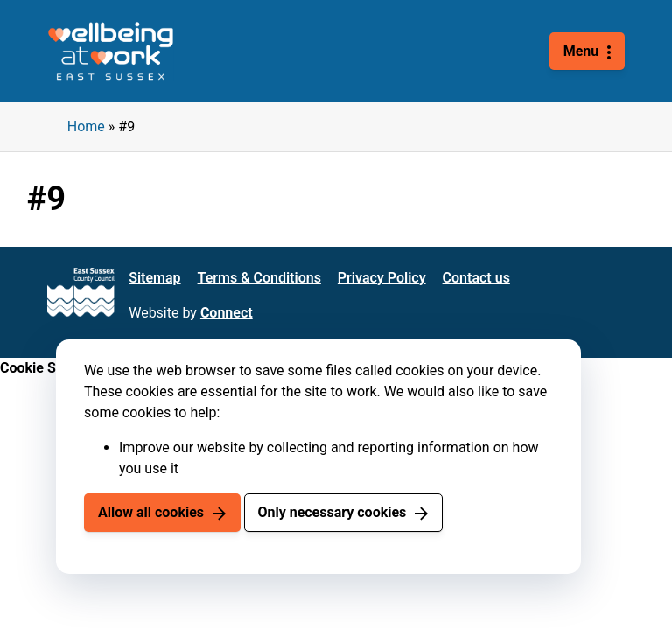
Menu (581, 51)
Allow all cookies (151, 512)
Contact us (476, 278)
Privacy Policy (382, 278)
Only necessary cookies (332, 512)
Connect (227, 313)
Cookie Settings (50, 368)
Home (86, 126)
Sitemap (154, 278)
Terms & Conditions (259, 278)
